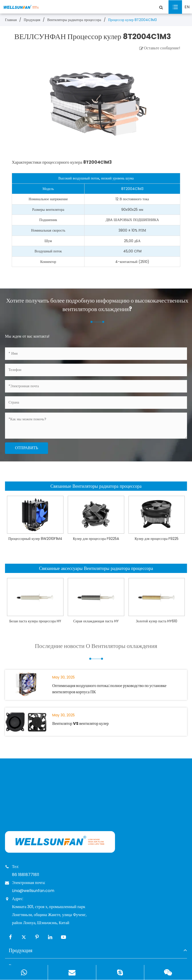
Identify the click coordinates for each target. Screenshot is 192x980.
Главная (11, 20)
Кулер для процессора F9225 (157, 539)
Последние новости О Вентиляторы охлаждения (96, 651)
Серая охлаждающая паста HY (96, 621)
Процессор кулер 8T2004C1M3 (133, 20)
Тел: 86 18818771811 (22, 870)
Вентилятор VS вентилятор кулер (80, 723)
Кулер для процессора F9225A (96, 539)
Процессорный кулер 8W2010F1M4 (35, 539)
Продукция (32, 20)
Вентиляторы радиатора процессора (74, 20)
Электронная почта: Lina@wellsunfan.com (30, 886)
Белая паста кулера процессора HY (35, 621)
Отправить (26, 448)
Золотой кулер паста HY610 (157, 621)
